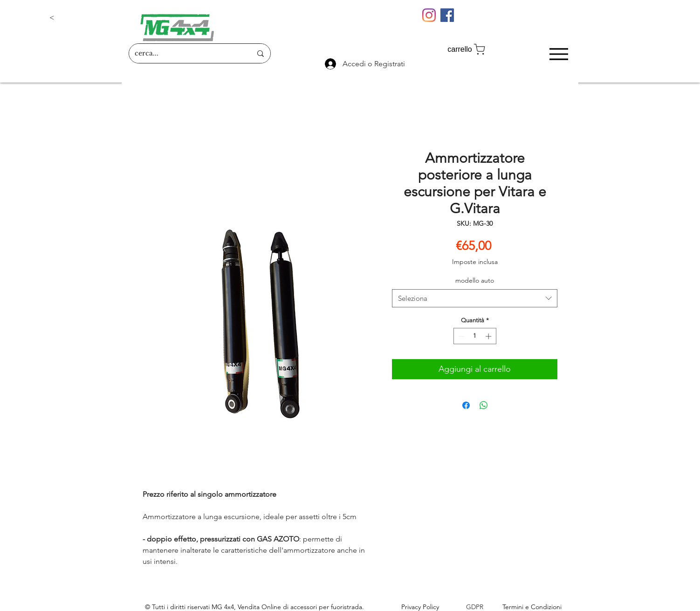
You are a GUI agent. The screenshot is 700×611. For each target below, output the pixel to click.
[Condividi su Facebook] (466, 405)
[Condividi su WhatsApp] (484, 405)
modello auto (475, 280)
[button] (80, 18)
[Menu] (559, 54)
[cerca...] (186, 53)
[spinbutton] (475, 336)
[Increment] (489, 336)
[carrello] (467, 49)
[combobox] (475, 298)
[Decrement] (460, 336)
